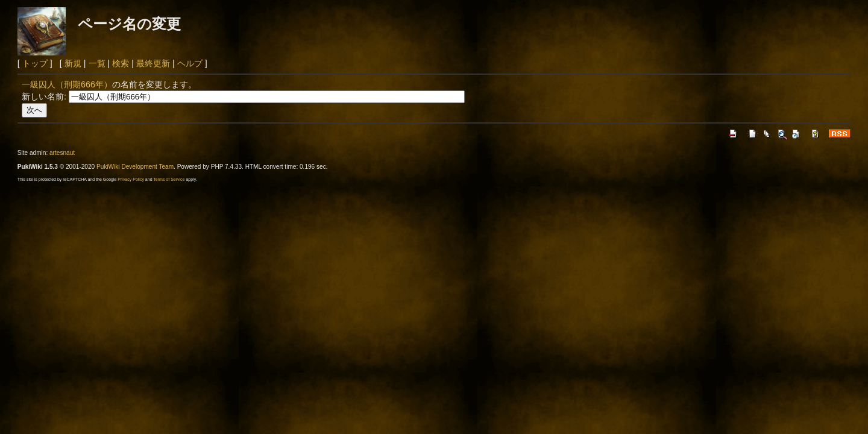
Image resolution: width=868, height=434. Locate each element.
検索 (121, 63)
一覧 (97, 63)
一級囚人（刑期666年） (67, 84)
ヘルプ (190, 63)
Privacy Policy (131, 179)
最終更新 (153, 63)
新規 (73, 63)
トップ (35, 63)
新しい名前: (44, 96)
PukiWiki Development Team (135, 167)
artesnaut (62, 153)
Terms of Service (169, 179)
